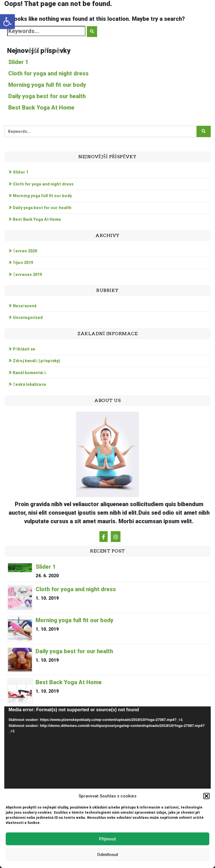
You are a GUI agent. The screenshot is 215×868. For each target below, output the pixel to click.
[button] (7, 22)
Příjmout (107, 839)
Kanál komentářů (29, 373)
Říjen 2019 (23, 263)
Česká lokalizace (29, 384)
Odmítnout (108, 855)
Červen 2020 (25, 251)
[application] (107, 764)
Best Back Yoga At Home (41, 108)
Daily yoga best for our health (47, 96)
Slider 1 (18, 62)
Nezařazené (25, 306)
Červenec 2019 (27, 275)
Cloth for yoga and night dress (48, 73)
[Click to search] (92, 32)
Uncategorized (28, 317)
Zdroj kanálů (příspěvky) (36, 361)
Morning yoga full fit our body (47, 85)
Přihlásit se (24, 349)
